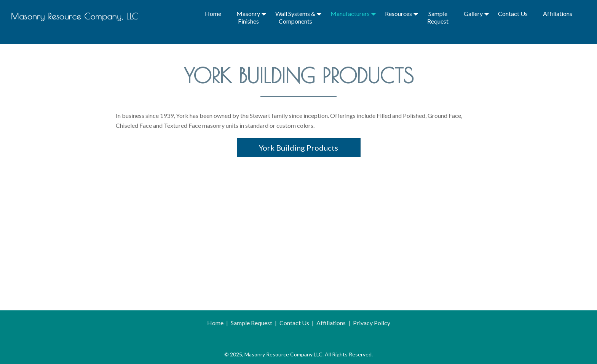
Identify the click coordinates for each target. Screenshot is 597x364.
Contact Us (513, 14)
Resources (398, 14)
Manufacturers (350, 14)
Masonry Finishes (248, 17)
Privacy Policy (372, 323)
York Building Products (298, 148)
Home (213, 14)
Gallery (473, 14)
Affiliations (558, 14)
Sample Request (438, 17)
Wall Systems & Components (295, 17)
